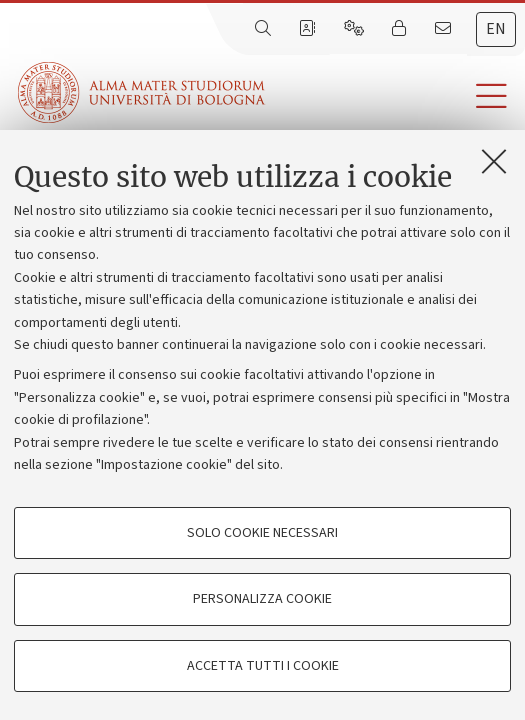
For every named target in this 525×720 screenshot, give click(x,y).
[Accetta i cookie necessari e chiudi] (494, 161)
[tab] (496, 29)
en (496, 29)
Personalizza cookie (262, 599)
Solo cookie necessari (262, 533)
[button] (395, 96)
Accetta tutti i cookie (263, 666)
